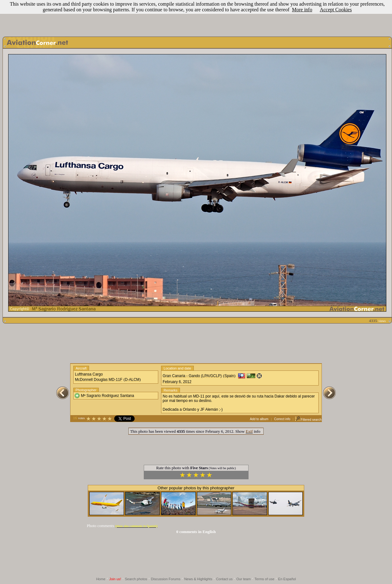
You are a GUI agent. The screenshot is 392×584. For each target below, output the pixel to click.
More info (302, 10)
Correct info (282, 419)
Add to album (259, 419)
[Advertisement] (196, 17)
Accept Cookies (336, 10)
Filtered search (308, 420)
